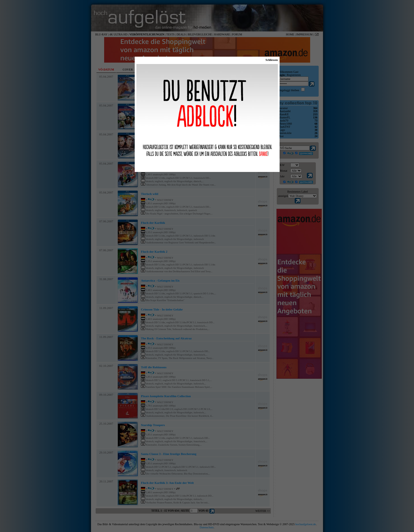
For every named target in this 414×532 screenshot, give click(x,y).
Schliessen (272, 60)
